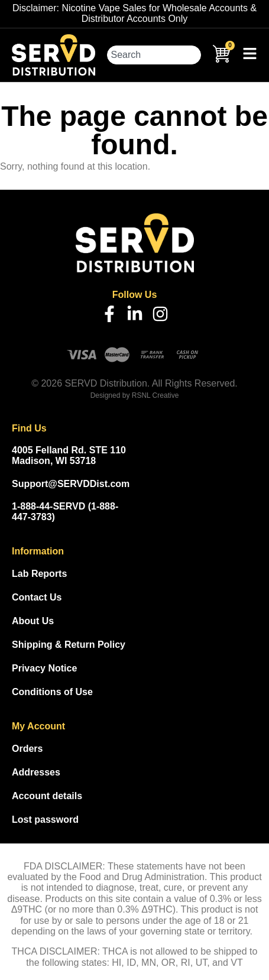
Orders (27, 749)
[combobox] (154, 55)
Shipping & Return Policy (69, 645)
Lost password (45, 820)
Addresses (36, 772)
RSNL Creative (155, 395)
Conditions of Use (52, 692)
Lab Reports (39, 574)
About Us (33, 621)
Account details (47, 796)
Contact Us (37, 597)
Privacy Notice (44, 668)
